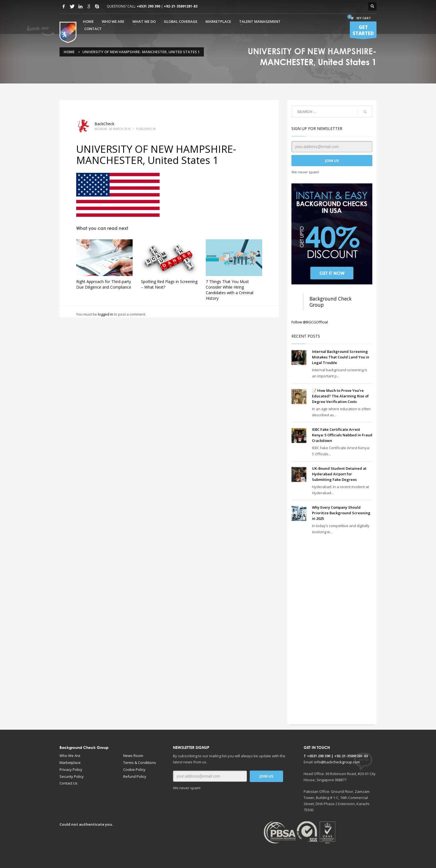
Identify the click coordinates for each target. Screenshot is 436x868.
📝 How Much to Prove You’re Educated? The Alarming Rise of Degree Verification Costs (340, 396)
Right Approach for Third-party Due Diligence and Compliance (104, 284)
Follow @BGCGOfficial (310, 322)
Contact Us (69, 783)
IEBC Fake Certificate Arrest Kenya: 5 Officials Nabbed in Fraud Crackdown (342, 435)
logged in (106, 314)
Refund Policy (135, 776)
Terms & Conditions (140, 763)
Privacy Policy (71, 769)
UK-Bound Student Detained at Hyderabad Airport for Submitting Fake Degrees (339, 474)
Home (69, 52)
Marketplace (70, 763)
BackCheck (104, 124)
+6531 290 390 (148, 6)
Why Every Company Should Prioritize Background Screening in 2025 (341, 513)
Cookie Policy (134, 769)
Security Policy (72, 776)
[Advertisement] (324, 627)
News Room (133, 756)
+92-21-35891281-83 (181, 6)
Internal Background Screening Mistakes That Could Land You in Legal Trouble (341, 357)
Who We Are (70, 756)
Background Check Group (330, 302)
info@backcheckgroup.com (337, 762)
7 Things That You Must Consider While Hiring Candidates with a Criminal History (230, 290)
